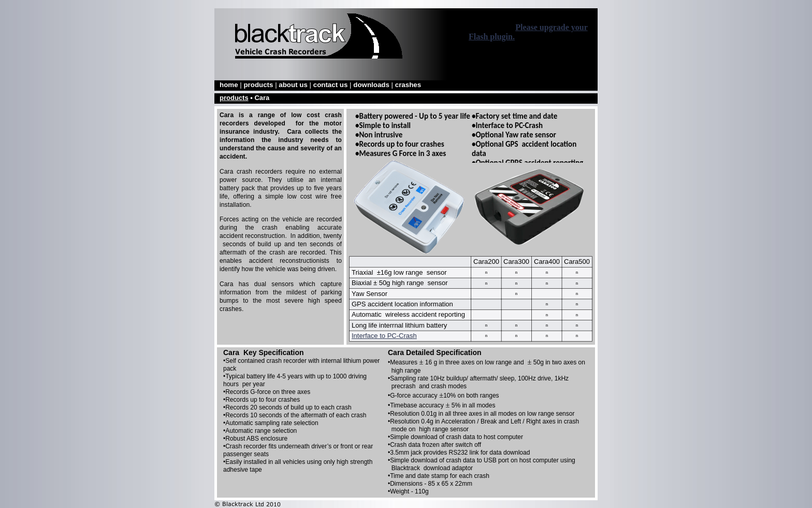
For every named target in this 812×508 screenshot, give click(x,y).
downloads (372, 85)
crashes (408, 85)
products (259, 85)
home (230, 85)
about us (294, 85)
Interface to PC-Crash (384, 336)
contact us (331, 85)
